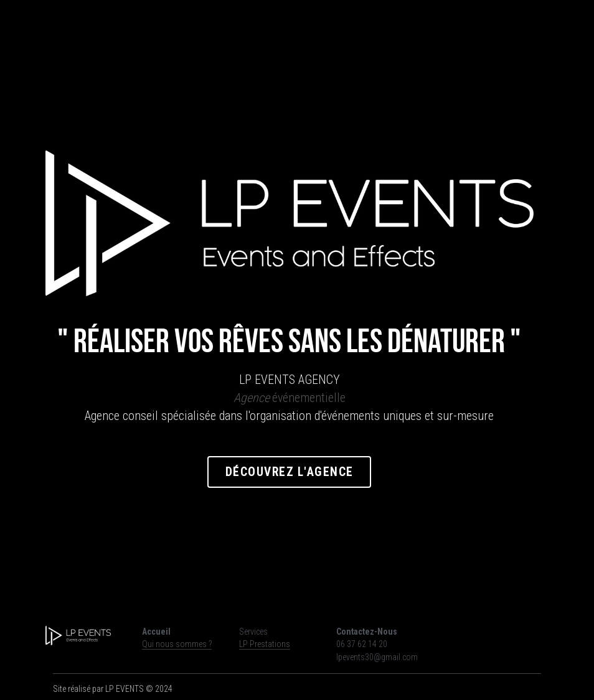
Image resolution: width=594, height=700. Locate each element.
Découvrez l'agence (297, 474)
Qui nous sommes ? (177, 644)
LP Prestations (265, 644)
